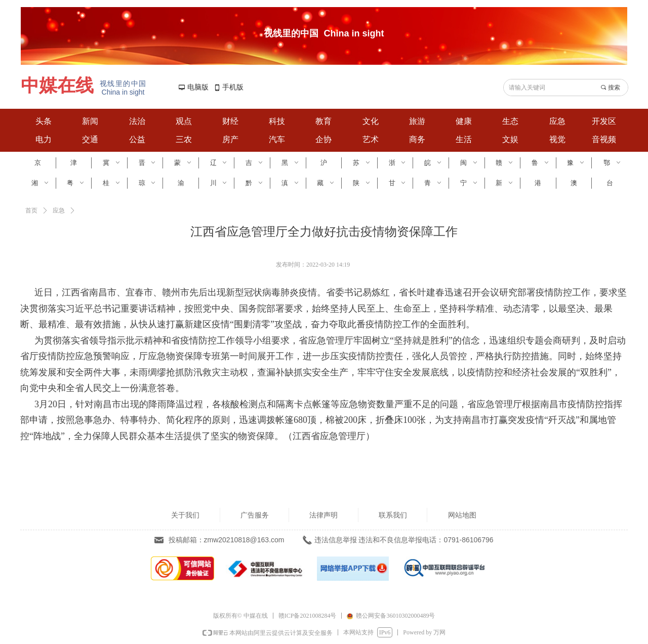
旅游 (417, 121)
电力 (44, 139)
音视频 (604, 139)
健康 (464, 121)
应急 (557, 121)
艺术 (371, 139)
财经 (230, 121)
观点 (184, 121)
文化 (371, 121)
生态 (510, 121)
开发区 (604, 121)
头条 (44, 121)
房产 (230, 139)
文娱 (510, 139)
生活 (464, 139)
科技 (277, 121)
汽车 (277, 139)
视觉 (557, 139)
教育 (323, 121)
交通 (90, 139)
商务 (417, 139)
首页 (31, 210)
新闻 (90, 121)
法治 (137, 121)
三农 (184, 139)
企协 (323, 139)
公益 (137, 139)
